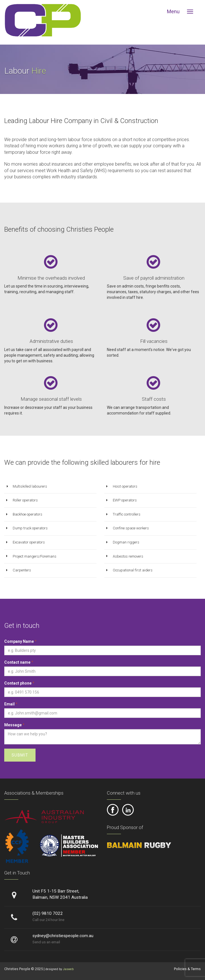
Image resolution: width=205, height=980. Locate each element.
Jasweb (68, 969)
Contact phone (19, 683)
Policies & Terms (187, 969)
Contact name (19, 662)
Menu (173, 11)
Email (11, 704)
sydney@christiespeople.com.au (63, 936)
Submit (20, 755)
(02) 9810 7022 (48, 913)
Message (14, 725)
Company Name (20, 641)
